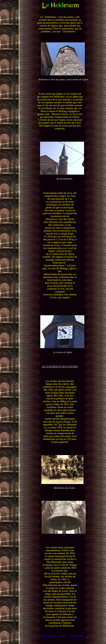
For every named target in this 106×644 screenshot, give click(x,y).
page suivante (77, 636)
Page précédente (47, 636)
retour (62, 636)
